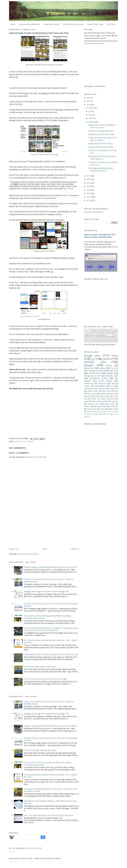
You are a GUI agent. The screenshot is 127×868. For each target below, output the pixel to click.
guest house (92, 409)
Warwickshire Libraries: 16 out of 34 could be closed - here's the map (51, 654)
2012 (89, 193)
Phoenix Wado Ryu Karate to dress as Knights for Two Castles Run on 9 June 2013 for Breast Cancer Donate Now (51, 629)
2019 (89, 101)
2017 (89, 176)
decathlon (91, 412)
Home (13, 24)
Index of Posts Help (95, 24)
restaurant (102, 383)
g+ (93, 359)
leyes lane (113, 371)
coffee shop (89, 406)
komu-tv (100, 412)
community (88, 389)
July (90, 111)
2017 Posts (111, 24)
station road (112, 376)
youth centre (95, 373)
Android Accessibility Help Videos (101, 131)
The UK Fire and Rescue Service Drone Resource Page (45, 679)
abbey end (89, 368)
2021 (89, 98)
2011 (89, 197)
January (92, 122)
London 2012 (111, 412)
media (106, 396)
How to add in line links (38, 457)
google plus (92, 355)
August (92, 108)
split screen (29, 441)
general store (94, 404)
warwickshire (100, 386)
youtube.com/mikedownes (29, 24)
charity (97, 396)
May (91, 115)
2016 (89, 179)
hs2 (117, 391)
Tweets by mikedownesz (94, 212)
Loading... (13, 851)
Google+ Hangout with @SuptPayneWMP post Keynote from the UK (51, 567)
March (91, 118)
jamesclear (68, 189)
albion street (93, 391)
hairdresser (88, 383)
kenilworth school (99, 378)
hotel (112, 394)
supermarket (102, 406)
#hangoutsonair (96, 371)
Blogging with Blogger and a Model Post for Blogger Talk (46, 591)
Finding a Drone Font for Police (101, 144)
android (19, 441)
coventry (101, 389)
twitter (103, 368)
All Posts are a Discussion (73, 24)
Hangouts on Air (92, 376)
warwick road (95, 362)
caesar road (96, 399)
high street (106, 391)
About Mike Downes (52, 24)
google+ (89, 365)
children (103, 394)
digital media (113, 409)
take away (92, 394)
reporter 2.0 (106, 414)
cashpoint (114, 406)
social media (105, 381)
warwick (115, 401)
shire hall (88, 401)
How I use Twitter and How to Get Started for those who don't (49, 815)
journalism (110, 399)
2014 (89, 186)
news (115, 355)
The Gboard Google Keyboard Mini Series (40, 667)
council (114, 368)
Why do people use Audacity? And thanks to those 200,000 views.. (100, 236)
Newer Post (14, 549)
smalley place (101, 401)
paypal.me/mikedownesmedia (94, 43)
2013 (89, 190)
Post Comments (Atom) (29, 554)
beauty (87, 396)
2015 (89, 183)
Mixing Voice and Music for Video (101, 134)
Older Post (75, 549)
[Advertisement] (29, 529)
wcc (112, 386)
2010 (89, 200)
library (109, 365)
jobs (102, 409)
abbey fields (110, 404)
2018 (89, 105)
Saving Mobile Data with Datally (101, 147)
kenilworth (114, 389)
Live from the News (91, 414)
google (110, 373)
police (107, 359)
